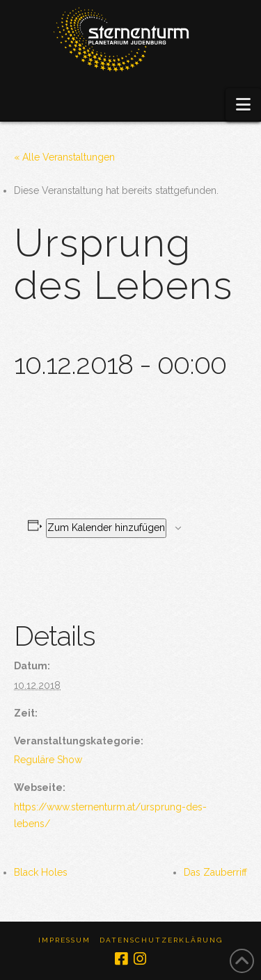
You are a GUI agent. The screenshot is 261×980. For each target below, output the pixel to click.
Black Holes (41, 872)
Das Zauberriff (215, 872)
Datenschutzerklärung (161, 940)
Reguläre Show (48, 760)
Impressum (64, 940)
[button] (243, 105)
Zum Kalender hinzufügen (106, 528)
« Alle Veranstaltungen (64, 157)
